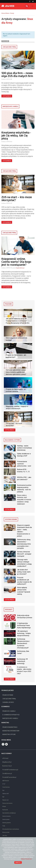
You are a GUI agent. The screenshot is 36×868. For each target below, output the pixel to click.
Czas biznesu (6, 787)
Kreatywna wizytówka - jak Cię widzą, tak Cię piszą (16, 135)
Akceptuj (18, 862)
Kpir (3, 797)
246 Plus (5, 836)
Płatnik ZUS (5, 800)
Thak (4, 826)
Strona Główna (5, 13)
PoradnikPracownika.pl (9, 777)
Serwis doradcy (6, 816)
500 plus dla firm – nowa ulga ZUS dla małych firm (17, 74)
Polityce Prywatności (26, 859)
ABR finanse (6, 781)
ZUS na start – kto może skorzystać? (17, 199)
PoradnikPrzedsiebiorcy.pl (10, 770)
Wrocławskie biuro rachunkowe (11, 829)
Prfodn (4, 807)
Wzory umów (6, 832)
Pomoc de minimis (7, 803)
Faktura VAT (6, 794)
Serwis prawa (6, 819)
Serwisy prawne (7, 823)
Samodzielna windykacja (9, 813)
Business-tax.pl (7, 766)
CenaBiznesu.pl (7, 773)
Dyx (3, 790)
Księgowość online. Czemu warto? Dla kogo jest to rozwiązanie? (16, 262)
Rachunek (5, 810)
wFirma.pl (5, 758)
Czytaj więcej (7, 96)
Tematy (12, 13)
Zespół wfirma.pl (20, 268)
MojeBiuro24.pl (7, 762)
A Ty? (4, 784)
